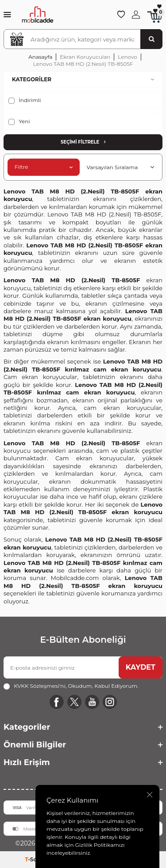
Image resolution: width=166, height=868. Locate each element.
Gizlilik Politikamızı (100, 845)
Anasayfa (40, 57)
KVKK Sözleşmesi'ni (40, 686)
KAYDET (141, 667)
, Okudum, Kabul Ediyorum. (71, 686)
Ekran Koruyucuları (85, 57)
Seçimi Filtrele (83, 142)
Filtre (44, 167)
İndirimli (25, 100)
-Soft (34, 859)
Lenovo (127, 57)
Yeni (19, 121)
